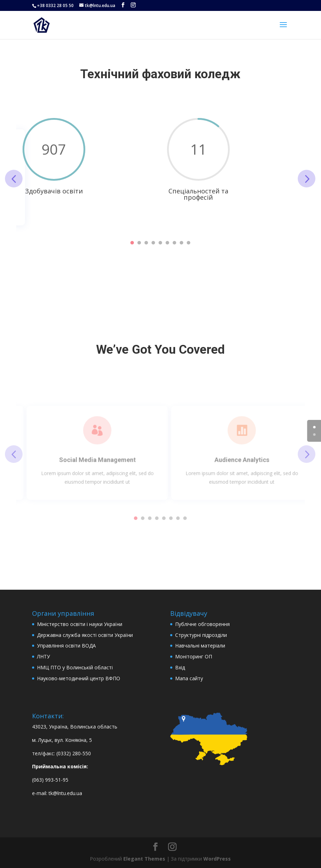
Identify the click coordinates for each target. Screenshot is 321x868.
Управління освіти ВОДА (66, 646)
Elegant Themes (144, 859)
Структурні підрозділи (201, 635)
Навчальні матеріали (200, 646)
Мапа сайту (189, 678)
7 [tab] (174, 243)
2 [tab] (139, 243)
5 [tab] (160, 243)
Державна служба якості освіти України (85, 635)
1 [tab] (132, 243)
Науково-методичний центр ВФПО (79, 678)
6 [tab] (167, 243)
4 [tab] (153, 243)
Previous (14, 179)
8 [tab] (181, 243)
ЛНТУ (44, 656)
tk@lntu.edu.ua (65, 793)
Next (307, 179)
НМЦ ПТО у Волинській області (75, 667)
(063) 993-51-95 (50, 780)
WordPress (217, 859)
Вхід (180, 667)
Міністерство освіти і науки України (80, 624)
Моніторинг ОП (194, 656)
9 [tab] (189, 243)
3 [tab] (146, 243)
